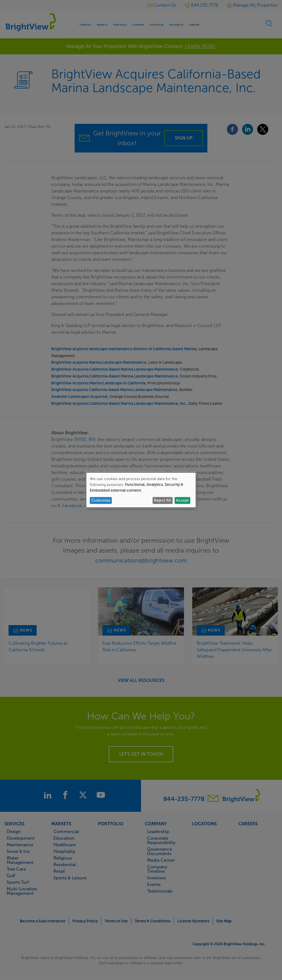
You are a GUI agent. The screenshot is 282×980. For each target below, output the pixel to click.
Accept (182, 500)
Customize (101, 500)
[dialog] (141, 490)
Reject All (162, 500)
